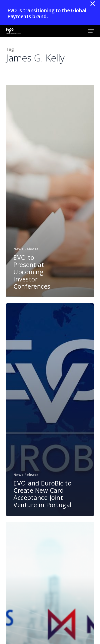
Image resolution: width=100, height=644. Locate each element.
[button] (91, 31)
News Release (26, 249)
